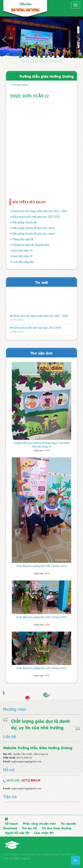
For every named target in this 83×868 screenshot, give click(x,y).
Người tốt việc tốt (17, 833)
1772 (47, 676)
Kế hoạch (12, 823)
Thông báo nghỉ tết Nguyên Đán (31, 245)
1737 (47, 450)
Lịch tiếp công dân (23, 262)
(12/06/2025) (17, 333)
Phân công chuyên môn (39, 823)
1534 (47, 625)
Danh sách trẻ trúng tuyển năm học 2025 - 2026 (40, 211)
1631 (47, 573)
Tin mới (42, 282)
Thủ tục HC (29, 828)
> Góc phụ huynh (19, 85)
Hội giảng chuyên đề (24, 222)
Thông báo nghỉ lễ (23, 239)
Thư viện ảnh (41, 353)
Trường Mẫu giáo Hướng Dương (47, 76)
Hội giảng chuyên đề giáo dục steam (33, 228)
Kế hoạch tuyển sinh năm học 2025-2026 (36, 217)
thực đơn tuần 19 (22, 251)
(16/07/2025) (17, 321)
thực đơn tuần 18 (22, 256)
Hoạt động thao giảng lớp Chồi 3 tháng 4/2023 (42, 566)
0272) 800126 (31, 780)
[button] (6, 39)
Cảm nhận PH (44, 833)
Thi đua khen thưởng (57, 828)
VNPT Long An (21, 858)
